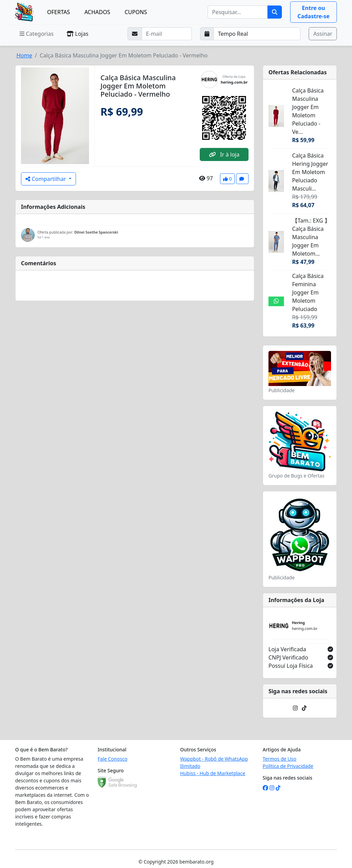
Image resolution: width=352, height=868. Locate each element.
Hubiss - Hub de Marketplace (213, 773)
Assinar (323, 34)
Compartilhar (46, 179)
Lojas (78, 34)
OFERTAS (58, 12)
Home (24, 55)
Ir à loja (224, 154)
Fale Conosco (113, 759)
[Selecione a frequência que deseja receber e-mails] (257, 34)
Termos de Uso (279, 759)
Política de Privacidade (288, 766)
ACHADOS (97, 12)
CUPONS (136, 12)
